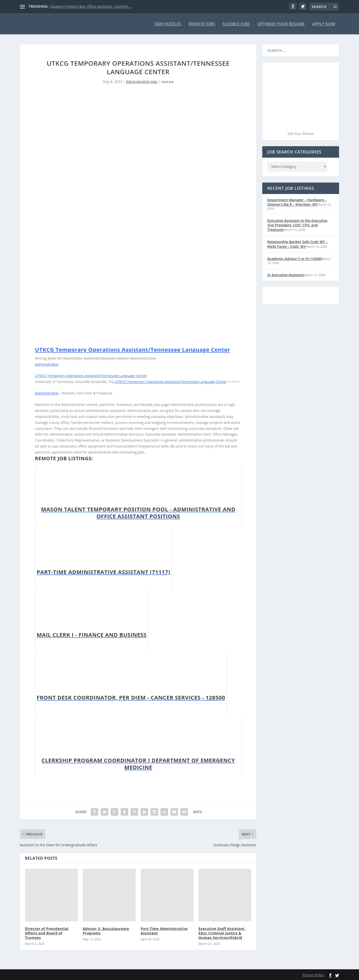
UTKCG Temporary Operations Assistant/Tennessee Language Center (133, 349)
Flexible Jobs (236, 24)
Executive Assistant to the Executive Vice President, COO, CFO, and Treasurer (297, 225)
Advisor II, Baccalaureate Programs (106, 930)
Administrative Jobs (142, 81)
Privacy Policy (314, 975)
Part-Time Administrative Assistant (164, 930)
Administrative (47, 364)
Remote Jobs (202, 24)
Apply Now (324, 24)
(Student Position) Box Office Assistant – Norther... (90, 6)
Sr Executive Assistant (286, 274)
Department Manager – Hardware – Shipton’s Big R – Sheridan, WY (297, 202)
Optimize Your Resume (281, 24)
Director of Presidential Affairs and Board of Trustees (47, 933)
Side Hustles (168, 24)
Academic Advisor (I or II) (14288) (295, 258)
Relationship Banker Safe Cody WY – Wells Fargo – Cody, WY (297, 244)
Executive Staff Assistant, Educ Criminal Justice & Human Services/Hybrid (222, 933)
